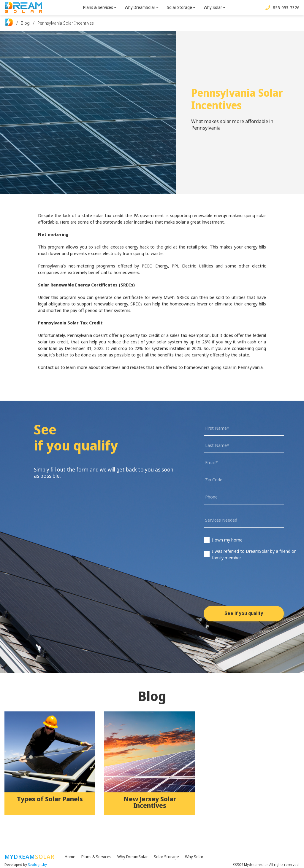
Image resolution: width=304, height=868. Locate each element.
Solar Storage (179, 7)
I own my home (227, 540)
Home (70, 857)
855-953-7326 (286, 8)
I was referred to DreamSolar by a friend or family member (254, 554)
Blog (25, 23)
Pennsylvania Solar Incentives (66, 23)
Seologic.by (37, 865)
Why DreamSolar (140, 7)
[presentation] (249, 588)
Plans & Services (98, 7)
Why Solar (213, 7)
